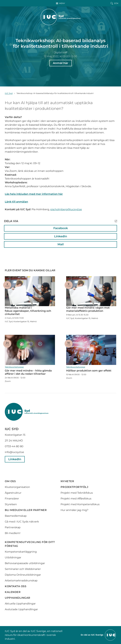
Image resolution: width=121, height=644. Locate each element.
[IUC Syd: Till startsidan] (61, 17)
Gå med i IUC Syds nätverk (22, 522)
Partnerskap (13, 527)
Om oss (10, 481)
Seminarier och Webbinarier (23, 569)
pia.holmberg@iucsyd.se (66, 209)
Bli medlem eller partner (26, 510)
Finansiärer (12, 499)
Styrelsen (11, 504)
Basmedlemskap (16, 516)
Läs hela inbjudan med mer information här (34, 194)
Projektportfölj (74, 487)
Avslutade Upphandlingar (21, 609)
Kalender (13, 592)
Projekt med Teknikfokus (77, 493)
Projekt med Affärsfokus (76, 499)
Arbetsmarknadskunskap (21, 581)
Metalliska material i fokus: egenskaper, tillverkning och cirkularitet (30, 291)
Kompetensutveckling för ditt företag (30, 544)
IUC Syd (9, 93)
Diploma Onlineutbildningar (23, 575)
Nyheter (67, 481)
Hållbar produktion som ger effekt (91, 350)
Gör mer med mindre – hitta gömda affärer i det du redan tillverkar (30, 350)
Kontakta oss (16, 586)
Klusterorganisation (17, 487)
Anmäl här (61, 63)
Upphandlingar (18, 598)
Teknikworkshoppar (14, 367)
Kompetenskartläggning (21, 552)
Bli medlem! (13, 533)
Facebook (61, 228)
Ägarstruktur (13, 493)
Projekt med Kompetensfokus (80, 504)
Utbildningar (13, 557)
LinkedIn (61, 236)
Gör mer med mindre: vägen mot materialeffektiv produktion (91, 291)
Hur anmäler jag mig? (74, 510)
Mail (61, 244)
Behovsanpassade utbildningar (25, 563)
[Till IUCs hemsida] (99, 635)
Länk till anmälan (16, 202)
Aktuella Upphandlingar (20, 604)
